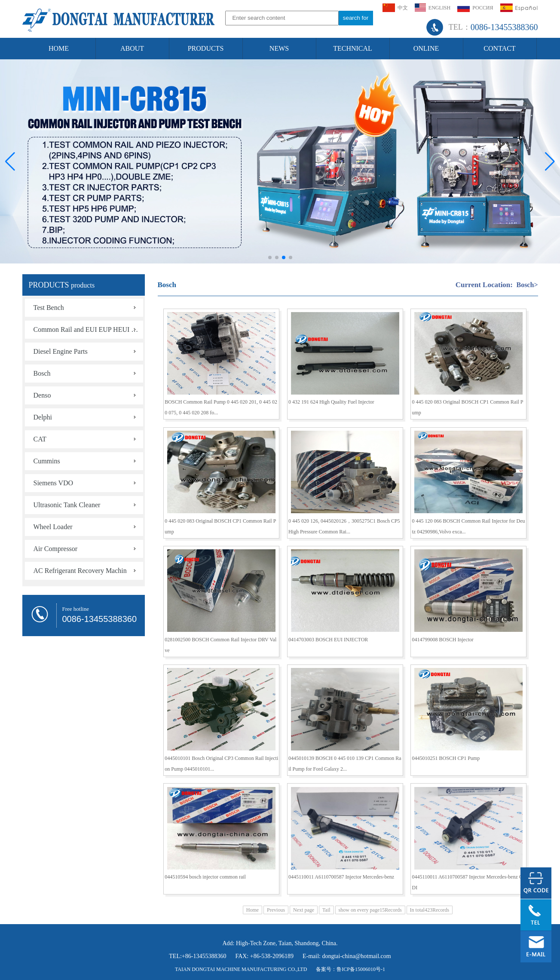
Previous (276, 910)
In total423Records (430, 910)
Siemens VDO (54, 483)
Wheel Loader (53, 527)
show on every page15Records (370, 910)
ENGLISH (433, 8)
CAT (40, 439)
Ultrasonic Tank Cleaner (67, 505)
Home (252, 910)
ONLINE (426, 48)
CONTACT (499, 48)
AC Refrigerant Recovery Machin (80, 571)
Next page (304, 910)
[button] (550, 162)
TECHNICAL (353, 48)
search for (356, 18)
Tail (326, 910)
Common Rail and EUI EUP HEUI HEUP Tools (88, 329)
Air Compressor (56, 549)
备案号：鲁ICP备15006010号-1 (350, 969)
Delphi (43, 417)
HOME (59, 48)
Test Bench (49, 308)
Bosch (42, 373)
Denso (42, 395)
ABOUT (132, 48)
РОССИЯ (475, 8)
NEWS (279, 48)
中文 (395, 8)
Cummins (47, 461)
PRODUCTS (206, 48)
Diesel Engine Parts (61, 351)
